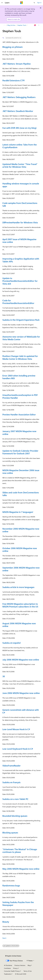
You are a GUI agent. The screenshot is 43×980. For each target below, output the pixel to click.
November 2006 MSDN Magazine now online (21, 530)
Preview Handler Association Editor (19, 414)
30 (4, 676)
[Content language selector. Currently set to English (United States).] (13, 956)
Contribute (7, 968)
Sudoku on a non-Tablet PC (15, 799)
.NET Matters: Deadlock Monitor (18, 111)
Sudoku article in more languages (18, 587)
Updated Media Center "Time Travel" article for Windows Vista (20, 165)
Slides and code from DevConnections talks (21, 494)
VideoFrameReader (11, 766)
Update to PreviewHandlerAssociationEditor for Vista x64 (20, 281)
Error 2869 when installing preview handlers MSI (19, 377)
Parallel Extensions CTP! (14, 80)
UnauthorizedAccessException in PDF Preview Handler (20, 396)
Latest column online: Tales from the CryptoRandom (20, 146)
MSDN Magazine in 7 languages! (18, 512)
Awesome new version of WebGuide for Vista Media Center (21, 338)
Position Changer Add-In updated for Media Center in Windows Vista (20, 357)
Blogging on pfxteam (13, 47)
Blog (29, 965)
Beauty (6, 922)
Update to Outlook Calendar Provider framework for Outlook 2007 (20, 452)
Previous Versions (20, 965)
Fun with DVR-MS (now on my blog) (19, 128)
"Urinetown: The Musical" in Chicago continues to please (20, 851)
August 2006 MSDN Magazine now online (19, 625)
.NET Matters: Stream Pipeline (17, 64)
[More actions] (39, 25)
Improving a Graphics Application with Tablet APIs (21, 260)
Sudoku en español (11, 643)
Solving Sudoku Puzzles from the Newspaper (18, 903)
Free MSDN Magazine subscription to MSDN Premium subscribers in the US (20, 605)
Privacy (15, 968)
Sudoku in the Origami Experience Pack (21, 320)
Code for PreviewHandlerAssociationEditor (18, 302)
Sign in (39, 3)
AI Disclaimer (8, 965)
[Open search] (34, 3)
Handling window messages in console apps (21, 185)
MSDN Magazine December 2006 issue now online (21, 472)
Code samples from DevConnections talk (20, 204)
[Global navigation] (2, 3)
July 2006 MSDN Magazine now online (21, 660)
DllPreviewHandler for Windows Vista (20, 222)
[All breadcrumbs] (4, 25)
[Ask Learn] (35, 25)
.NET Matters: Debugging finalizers (19, 97)
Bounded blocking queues (15, 816)
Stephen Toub (22, 25)
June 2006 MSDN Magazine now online (21, 693)
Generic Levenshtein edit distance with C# (21, 711)
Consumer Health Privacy (12, 971)
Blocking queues (10, 832)
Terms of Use (28, 971)
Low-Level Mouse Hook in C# (16, 729)
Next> (5, 938)
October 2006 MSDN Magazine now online (20, 549)
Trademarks (8, 974)
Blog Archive (11, 25)
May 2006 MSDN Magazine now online (21, 869)
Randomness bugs (11, 885)
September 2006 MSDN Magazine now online (21, 569)
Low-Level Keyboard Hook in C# (18, 749)
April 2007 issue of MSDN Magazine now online (19, 241)
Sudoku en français (11, 782)
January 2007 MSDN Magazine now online (19, 433)
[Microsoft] (22, 3)
